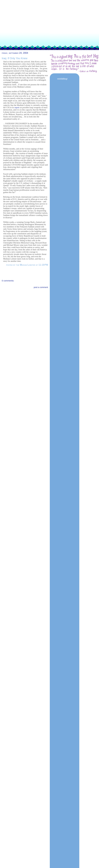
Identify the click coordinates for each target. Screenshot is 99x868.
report (17, 108)
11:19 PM (43, 265)
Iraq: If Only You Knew (15, 58)
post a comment (41, 287)
